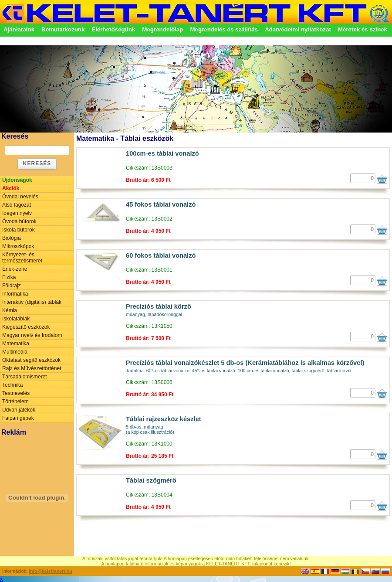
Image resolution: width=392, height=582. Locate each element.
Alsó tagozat (17, 205)
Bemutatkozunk (63, 29)
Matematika (16, 344)
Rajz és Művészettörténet (32, 368)
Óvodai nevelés (20, 197)
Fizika (9, 277)
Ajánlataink (19, 29)
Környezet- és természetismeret (22, 258)
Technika (12, 385)
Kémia (10, 310)
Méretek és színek (363, 29)
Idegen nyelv (17, 213)
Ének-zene (15, 269)
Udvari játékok (19, 410)
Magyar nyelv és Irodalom (32, 335)
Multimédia (15, 352)
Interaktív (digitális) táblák (32, 302)
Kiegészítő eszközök (26, 327)
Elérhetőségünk (113, 29)
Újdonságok (17, 180)
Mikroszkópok (18, 246)
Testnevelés (16, 393)
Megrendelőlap (162, 29)
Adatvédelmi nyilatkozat (298, 29)
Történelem (15, 402)
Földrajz (12, 286)
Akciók (11, 188)
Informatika (15, 294)
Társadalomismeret (25, 377)
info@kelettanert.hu (51, 571)
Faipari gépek (18, 418)
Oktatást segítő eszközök (31, 360)
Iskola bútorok (19, 230)
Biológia (12, 238)
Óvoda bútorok (19, 221)
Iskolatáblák (16, 319)
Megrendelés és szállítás (224, 29)
